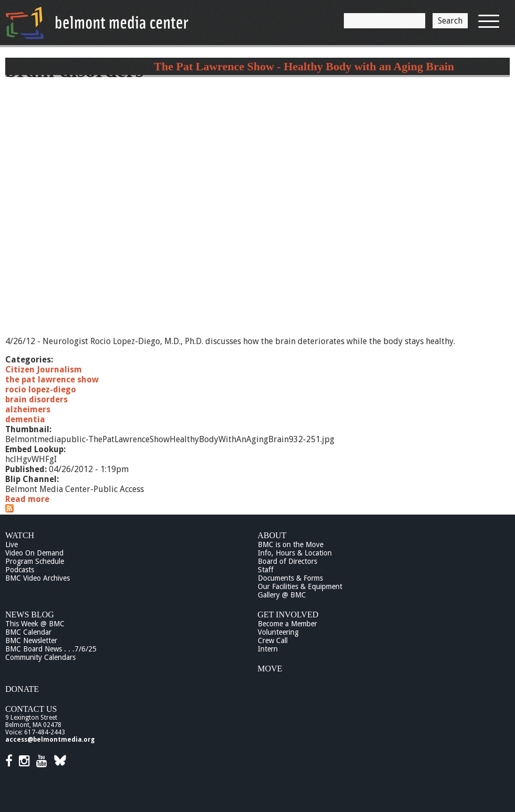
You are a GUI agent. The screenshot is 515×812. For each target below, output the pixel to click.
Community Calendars (40, 657)
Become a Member (287, 624)
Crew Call (273, 640)
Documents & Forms (290, 578)
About (272, 535)
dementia (25, 419)
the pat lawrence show (52, 380)
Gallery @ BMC (282, 595)
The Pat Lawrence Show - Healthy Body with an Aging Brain (304, 66)
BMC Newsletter (31, 640)
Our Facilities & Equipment (300, 586)
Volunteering (278, 632)
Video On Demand (34, 553)
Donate (22, 689)
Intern (268, 649)
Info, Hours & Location (295, 553)
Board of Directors (287, 561)
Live (12, 544)
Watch (20, 535)
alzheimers (28, 409)
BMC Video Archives (38, 578)
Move (270, 669)
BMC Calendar (28, 632)
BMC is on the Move (291, 544)
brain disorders (36, 399)
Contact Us (31, 709)
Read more (27, 499)
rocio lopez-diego (41, 389)
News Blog (30, 615)
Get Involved (288, 615)
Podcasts (20, 570)
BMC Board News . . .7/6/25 (51, 649)
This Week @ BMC (35, 624)
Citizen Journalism (44, 370)
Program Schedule (35, 561)
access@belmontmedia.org (50, 740)
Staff (266, 570)
